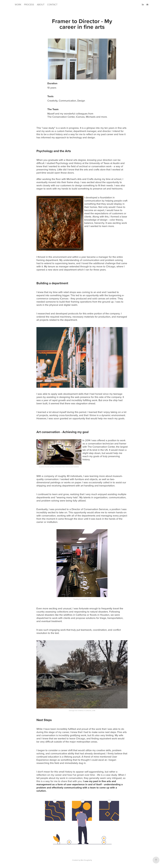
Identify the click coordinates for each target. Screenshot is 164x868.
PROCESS (29, 4)
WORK (18, 4)
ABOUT (41, 4)
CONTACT (52, 4)
